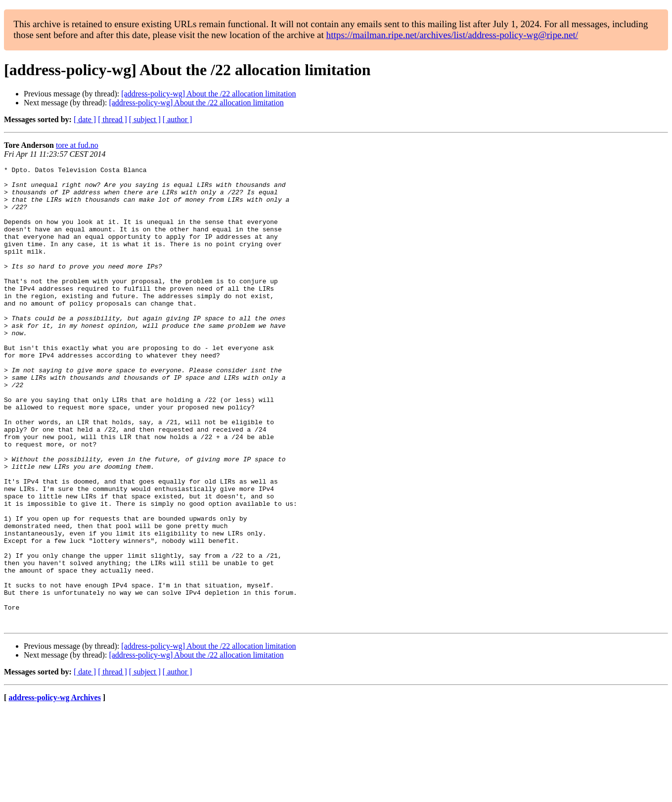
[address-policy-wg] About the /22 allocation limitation (208, 94)
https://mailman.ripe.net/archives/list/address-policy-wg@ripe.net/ (452, 35)
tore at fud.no (77, 145)
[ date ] (85, 119)
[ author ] (178, 119)
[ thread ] (112, 119)
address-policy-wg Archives (55, 789)
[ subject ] (145, 119)
